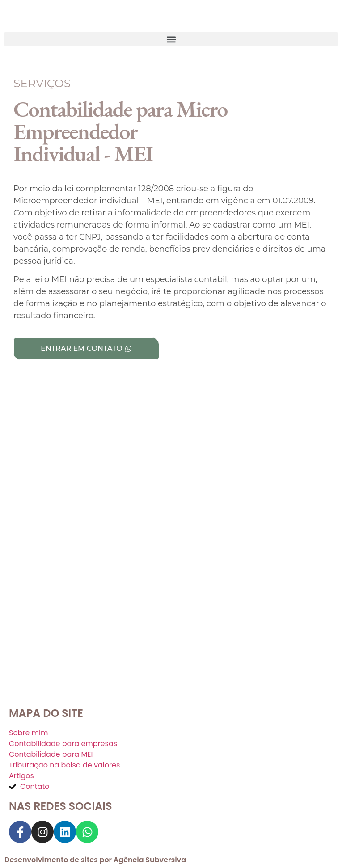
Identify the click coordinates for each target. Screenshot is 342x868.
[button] (171, 39)
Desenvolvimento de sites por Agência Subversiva (95, 860)
